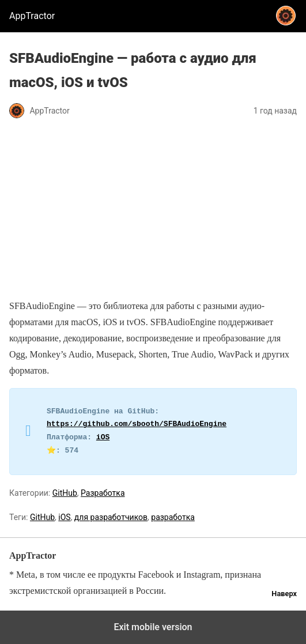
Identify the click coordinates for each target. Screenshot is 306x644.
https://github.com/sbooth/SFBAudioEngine (137, 424)
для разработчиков (111, 517)
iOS (103, 438)
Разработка (103, 493)
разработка (173, 517)
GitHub (65, 493)
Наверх (284, 594)
